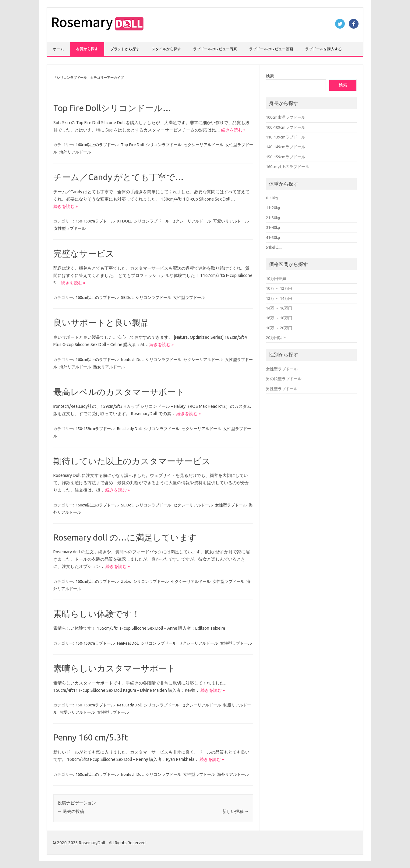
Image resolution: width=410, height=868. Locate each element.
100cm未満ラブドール (286, 117)
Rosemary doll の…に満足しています (125, 537)
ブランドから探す (125, 49)
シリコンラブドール (164, 145)
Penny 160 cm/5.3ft (91, 737)
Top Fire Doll (132, 145)
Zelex (126, 581)
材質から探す (87, 49)
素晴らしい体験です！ (97, 614)
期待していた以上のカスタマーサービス (132, 461)
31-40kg (273, 227)
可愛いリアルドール (231, 221)
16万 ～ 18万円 (279, 318)
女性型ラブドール (70, 228)
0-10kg (272, 198)
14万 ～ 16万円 (279, 308)
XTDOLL (124, 221)
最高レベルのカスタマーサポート (119, 392)
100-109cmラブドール (286, 127)
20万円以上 (276, 338)
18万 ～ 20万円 (279, 328)
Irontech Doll (132, 359)
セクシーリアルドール (203, 145)
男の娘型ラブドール (284, 379)
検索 (270, 76)
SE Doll (127, 297)
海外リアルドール (75, 152)
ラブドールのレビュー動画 (271, 49)
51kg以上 (274, 247)
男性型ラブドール (282, 389)
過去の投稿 (71, 811)
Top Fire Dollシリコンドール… (112, 108)
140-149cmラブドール (286, 147)
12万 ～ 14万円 (279, 298)
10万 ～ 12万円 (279, 288)
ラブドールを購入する (323, 49)
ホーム (58, 49)
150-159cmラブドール (95, 221)
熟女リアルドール (109, 367)
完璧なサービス (84, 253)
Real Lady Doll (129, 429)
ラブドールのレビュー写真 (215, 49)
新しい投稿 (236, 811)
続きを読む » (233, 130)
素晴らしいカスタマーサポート (115, 668)
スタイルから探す (166, 49)
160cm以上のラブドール (97, 145)
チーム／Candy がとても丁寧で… (118, 177)
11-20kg (273, 208)
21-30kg (273, 218)
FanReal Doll (128, 643)
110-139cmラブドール (286, 137)
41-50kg (273, 237)
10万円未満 (276, 278)
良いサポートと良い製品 (101, 322)
